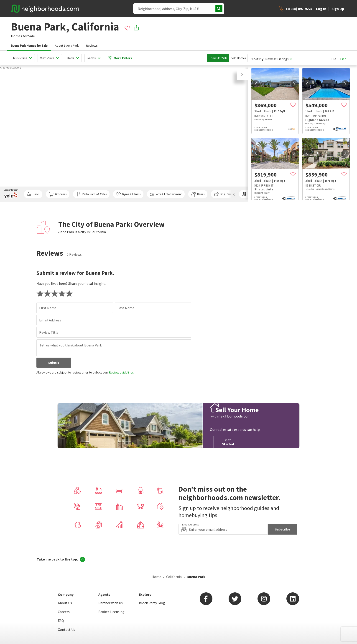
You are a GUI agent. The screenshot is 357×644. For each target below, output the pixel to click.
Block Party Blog (152, 603)
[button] (242, 74)
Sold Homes (238, 58)
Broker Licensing (111, 612)
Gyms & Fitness (128, 194)
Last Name (126, 308)
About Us (65, 603)
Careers (64, 612)
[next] (294, 84)
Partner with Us (111, 603)
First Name (48, 308)
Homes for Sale (218, 58)
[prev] (256, 84)
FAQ (61, 621)
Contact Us (66, 629)
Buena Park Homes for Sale (29, 45)
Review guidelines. (122, 372)
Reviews (92, 45)
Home (156, 577)
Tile (333, 59)
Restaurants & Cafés (91, 194)
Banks (198, 194)
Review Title (49, 332)
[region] (124, 134)
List (343, 59)
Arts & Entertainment (166, 194)
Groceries (58, 194)
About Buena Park (67, 45)
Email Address (50, 320)
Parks (33, 194)
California (174, 577)
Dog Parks (223, 194)
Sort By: (258, 59)
